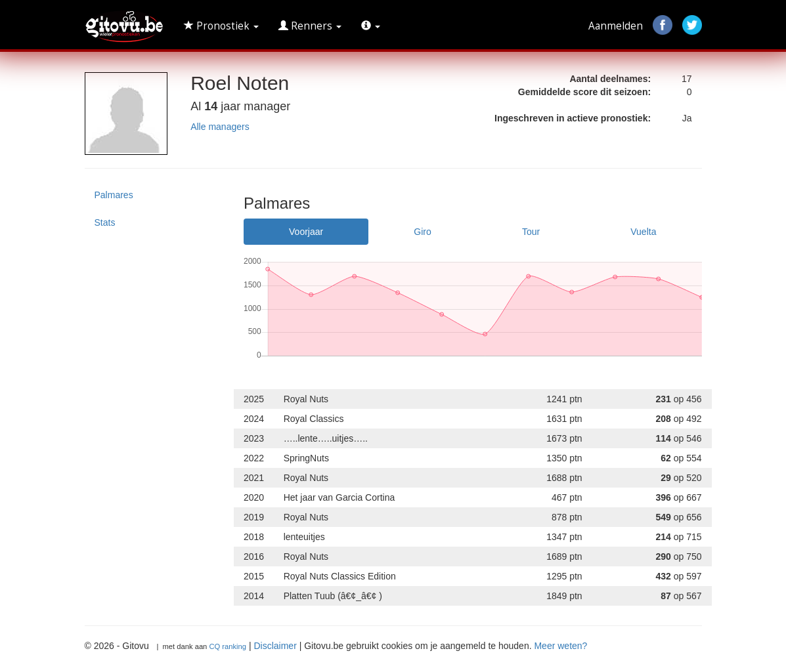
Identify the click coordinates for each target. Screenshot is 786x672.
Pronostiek (221, 26)
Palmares (114, 195)
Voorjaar (306, 232)
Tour (531, 232)
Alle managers (220, 127)
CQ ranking (228, 646)
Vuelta (643, 232)
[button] (371, 26)
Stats (105, 222)
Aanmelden (616, 26)
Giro (422, 232)
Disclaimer (275, 646)
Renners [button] (310, 26)
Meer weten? (560, 646)
